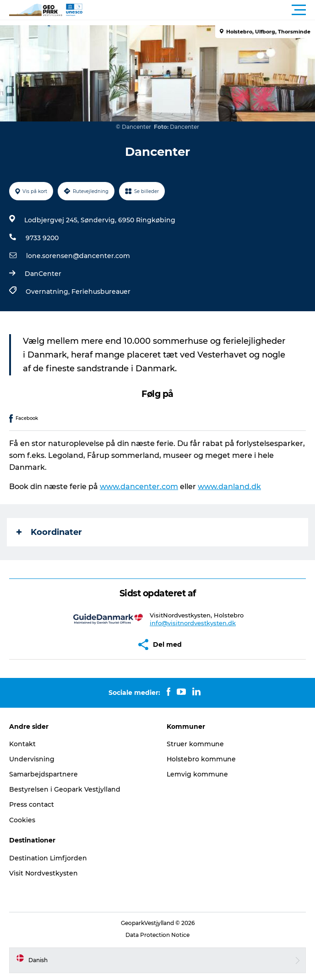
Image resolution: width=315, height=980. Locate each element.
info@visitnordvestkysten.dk (193, 623)
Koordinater (49, 532)
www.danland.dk (229, 487)
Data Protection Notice (157, 935)
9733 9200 (42, 238)
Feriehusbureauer (101, 292)
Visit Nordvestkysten (43, 873)
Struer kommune (195, 744)
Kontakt (22, 744)
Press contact (32, 804)
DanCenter (43, 274)
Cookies (22, 820)
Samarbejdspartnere (43, 774)
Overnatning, (49, 292)
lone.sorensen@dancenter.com (78, 256)
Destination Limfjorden (48, 858)
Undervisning (32, 759)
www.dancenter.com (139, 487)
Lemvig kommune (197, 774)
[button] (199, 10)
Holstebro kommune (201, 759)
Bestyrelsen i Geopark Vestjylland (65, 789)
